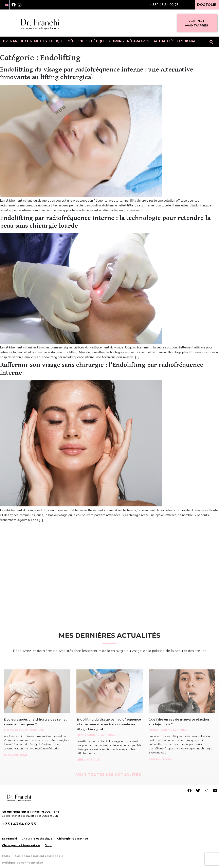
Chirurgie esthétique (45, 41)
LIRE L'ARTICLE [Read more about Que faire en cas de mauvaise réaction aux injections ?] (160, 759)
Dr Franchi (13, 41)
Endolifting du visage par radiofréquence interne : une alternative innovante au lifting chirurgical (109, 724)
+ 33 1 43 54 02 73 (164, 5)
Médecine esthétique (87, 41)
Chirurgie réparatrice (130, 41)
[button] (211, 42)
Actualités (164, 41)
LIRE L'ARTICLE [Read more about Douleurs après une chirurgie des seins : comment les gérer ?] (15, 755)
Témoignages (189, 41)
